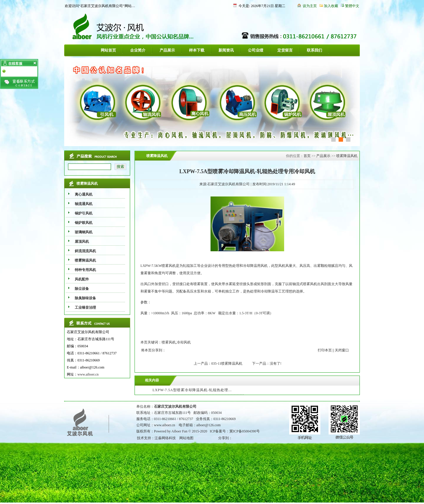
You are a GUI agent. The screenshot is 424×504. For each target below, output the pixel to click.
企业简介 (138, 50)
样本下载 (197, 50)
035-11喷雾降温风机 (227, 363)
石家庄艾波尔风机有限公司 (175, 406)
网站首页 (108, 50)
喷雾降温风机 (347, 156)
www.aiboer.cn (88, 374)
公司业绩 (256, 50)
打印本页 (325, 350)
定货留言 (285, 50)
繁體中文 (352, 6)
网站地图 (186, 438)
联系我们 (314, 50)
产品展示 (167, 50)
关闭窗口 (342, 350)
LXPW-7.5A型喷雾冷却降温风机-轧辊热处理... (192, 390)
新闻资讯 (226, 50)
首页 (307, 156)
